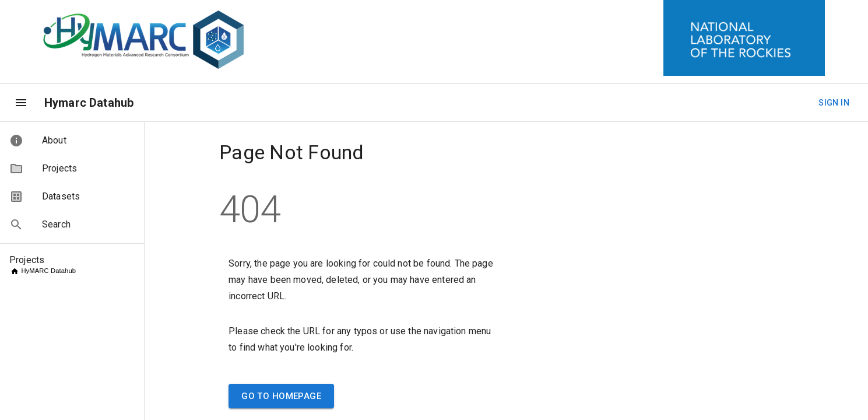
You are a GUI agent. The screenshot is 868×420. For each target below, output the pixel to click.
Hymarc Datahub (89, 103)
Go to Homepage (281, 396)
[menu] (21, 103)
